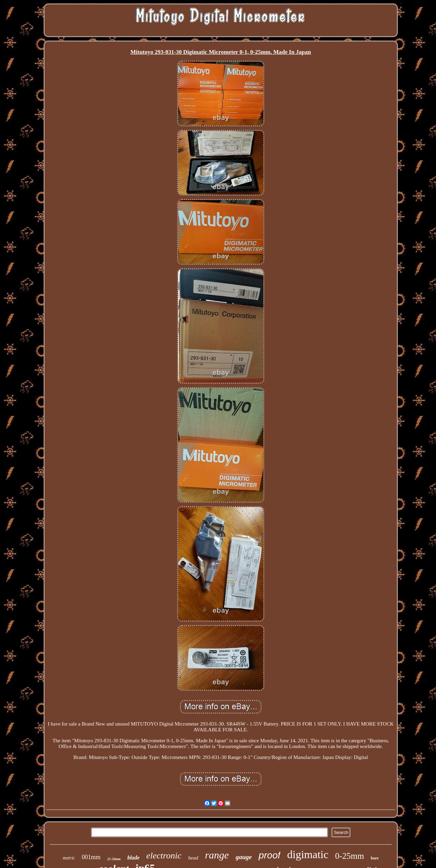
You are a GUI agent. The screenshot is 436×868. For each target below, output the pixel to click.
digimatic (308, 854)
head (193, 858)
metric (69, 858)
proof (269, 855)
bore (375, 858)
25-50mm (114, 859)
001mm (91, 857)
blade (134, 858)
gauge (244, 857)
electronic (164, 856)
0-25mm (350, 856)
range (217, 855)
